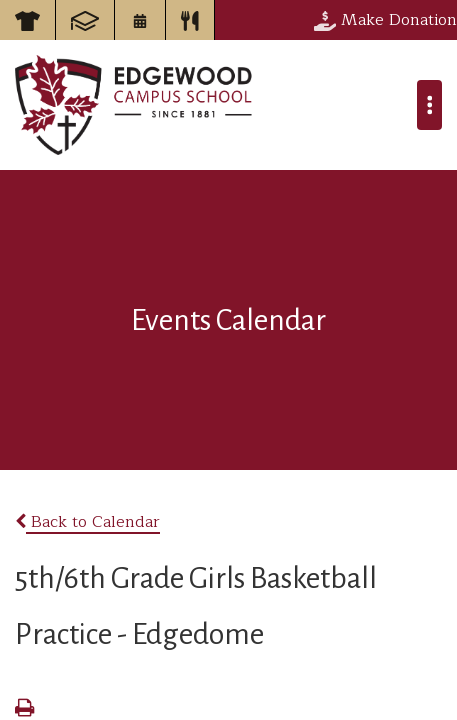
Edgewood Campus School (134, 105)
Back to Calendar (87, 522)
